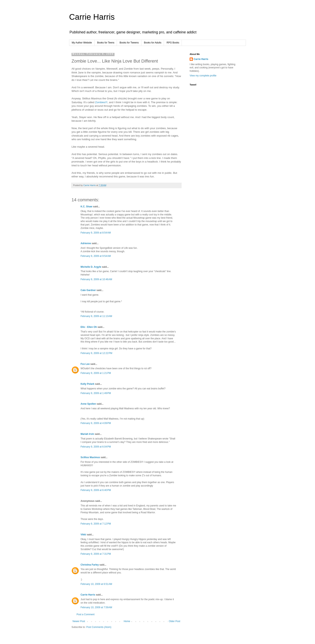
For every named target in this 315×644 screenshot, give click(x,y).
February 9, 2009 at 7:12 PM (96, 524)
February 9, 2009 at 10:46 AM (96, 279)
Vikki (84, 535)
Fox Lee (85, 364)
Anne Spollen (88, 404)
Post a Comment (85, 614)
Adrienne (86, 243)
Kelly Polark (87, 384)
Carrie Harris (92, 17)
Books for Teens (106, 43)
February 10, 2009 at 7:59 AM (96, 607)
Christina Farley (90, 565)
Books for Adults (153, 43)
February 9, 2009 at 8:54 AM (96, 233)
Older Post (174, 621)
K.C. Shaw (86, 207)
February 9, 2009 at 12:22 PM (96, 353)
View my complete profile (203, 76)
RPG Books (173, 43)
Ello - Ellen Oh (89, 327)
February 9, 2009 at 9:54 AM (96, 256)
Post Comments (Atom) (99, 627)
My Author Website (82, 43)
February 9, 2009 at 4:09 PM (96, 423)
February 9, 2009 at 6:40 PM (96, 490)
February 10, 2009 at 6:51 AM (96, 584)
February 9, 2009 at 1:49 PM (96, 393)
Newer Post (79, 621)
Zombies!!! (101, 102)
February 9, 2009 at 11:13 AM (96, 316)
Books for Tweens (129, 43)
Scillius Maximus (90, 457)
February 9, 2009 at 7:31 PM (96, 554)
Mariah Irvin (87, 434)
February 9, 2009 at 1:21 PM (96, 373)
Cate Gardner (88, 290)
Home (127, 621)
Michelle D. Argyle (91, 267)
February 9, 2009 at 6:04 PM (96, 447)
